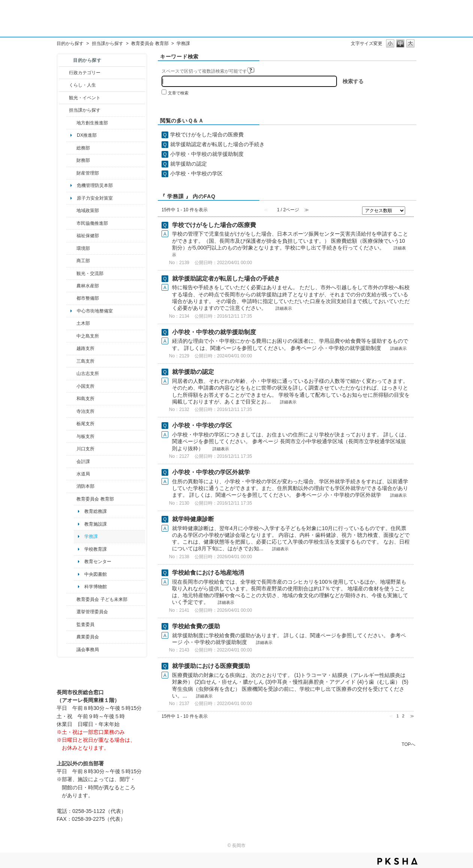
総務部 (83, 148)
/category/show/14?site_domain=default (71, 236)
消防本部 (85, 486)
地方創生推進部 (92, 123)
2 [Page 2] (403, 716)
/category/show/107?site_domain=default (71, 336)
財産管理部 (88, 173)
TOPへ (409, 744)
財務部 (83, 160)
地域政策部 (88, 211)
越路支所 (85, 348)
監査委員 (85, 624)
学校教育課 (96, 549)
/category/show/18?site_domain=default (64, 98)
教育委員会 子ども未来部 (102, 599)
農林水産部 (88, 286)
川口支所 (85, 449)
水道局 (83, 474)
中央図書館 (96, 574)
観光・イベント (85, 98)
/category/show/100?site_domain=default (71, 123)
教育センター (98, 562)
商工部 (83, 261)
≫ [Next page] (412, 716)
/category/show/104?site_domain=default (71, 211)
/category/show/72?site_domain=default (71, 160)
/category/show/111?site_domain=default (71, 612)
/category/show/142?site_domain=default (71, 348)
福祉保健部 (88, 236)
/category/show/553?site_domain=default (71, 173)
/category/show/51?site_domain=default (71, 599)
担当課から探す (108, 43)
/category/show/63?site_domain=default (71, 411)
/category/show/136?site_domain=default (71, 436)
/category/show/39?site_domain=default (71, 499)
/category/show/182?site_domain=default (71, 298)
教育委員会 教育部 (150, 43)
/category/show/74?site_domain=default (71, 386)
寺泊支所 (85, 411)
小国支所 (85, 386)
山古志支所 (88, 373)
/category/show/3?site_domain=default (64, 73)
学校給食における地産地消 (208, 573)
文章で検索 (178, 93)
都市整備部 (88, 298)
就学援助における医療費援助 (211, 666)
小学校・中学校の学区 (196, 173)
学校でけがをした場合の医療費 (207, 134)
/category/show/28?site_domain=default (71, 323)
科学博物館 (96, 587)
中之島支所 (88, 336)
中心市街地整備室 (95, 311)
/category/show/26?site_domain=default (71, 223)
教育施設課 (96, 524)
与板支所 (85, 436)
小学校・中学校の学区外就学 (211, 472)
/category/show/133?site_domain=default (71, 449)
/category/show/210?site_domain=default (71, 462)
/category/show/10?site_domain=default (71, 148)
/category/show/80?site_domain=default (71, 424)
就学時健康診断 (193, 519)
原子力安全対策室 (95, 198)
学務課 (91, 536)
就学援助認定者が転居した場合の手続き (217, 144)
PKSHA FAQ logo (397, 861)
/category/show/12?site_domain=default (64, 85)
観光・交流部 (90, 273)
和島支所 (85, 399)
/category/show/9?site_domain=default (64, 110)
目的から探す (70, 43)
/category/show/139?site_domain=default (71, 399)
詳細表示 (284, 308)
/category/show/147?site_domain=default (71, 474)
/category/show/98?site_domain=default (71, 373)
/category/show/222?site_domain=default (71, 637)
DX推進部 (87, 135)
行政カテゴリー (85, 73)
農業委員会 (88, 637)
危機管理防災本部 (95, 185)
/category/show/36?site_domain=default (71, 261)
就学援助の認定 (189, 164)
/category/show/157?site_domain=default (71, 650)
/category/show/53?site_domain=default (71, 361)
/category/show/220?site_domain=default (71, 624)
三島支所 (85, 361)
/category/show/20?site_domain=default (71, 273)
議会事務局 (88, 650)
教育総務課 (96, 511)
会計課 (83, 462)
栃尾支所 (85, 424)
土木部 (83, 323)
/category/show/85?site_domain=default (71, 486)
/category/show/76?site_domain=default (71, 286)
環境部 (83, 248)
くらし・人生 (82, 85)
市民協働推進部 (92, 223)
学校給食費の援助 (196, 626)
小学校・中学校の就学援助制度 (207, 154)
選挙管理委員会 (92, 612)
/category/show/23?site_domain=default (71, 248)
